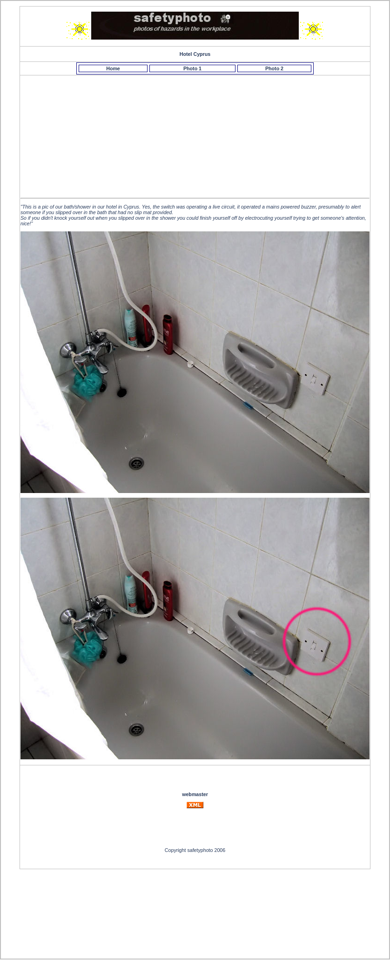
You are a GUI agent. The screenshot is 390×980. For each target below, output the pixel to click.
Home (113, 68)
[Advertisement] (196, 128)
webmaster (195, 794)
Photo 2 (274, 68)
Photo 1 (192, 68)
